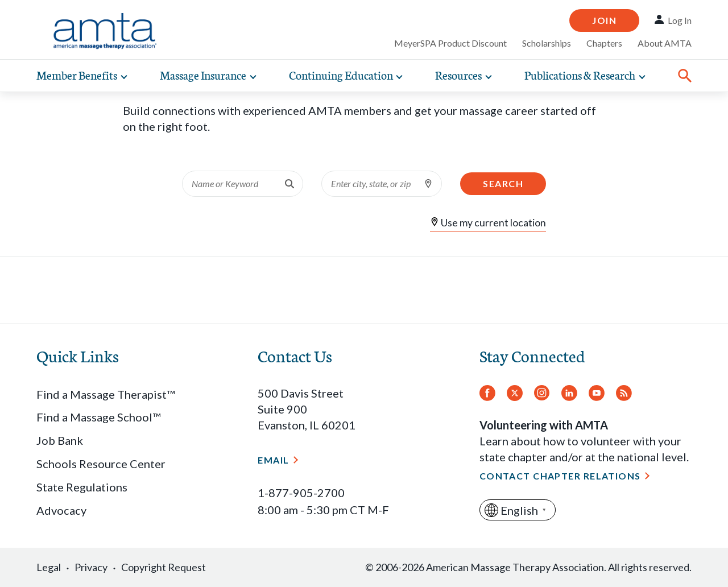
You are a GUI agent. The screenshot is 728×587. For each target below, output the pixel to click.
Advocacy (61, 510)
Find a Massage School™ (98, 417)
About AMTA (665, 43)
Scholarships (547, 43)
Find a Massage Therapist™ (106, 394)
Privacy (91, 567)
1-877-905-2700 (301, 493)
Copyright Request (164, 567)
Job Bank (60, 440)
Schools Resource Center (101, 464)
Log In (680, 20)
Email (273, 460)
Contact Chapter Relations (560, 476)
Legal (49, 567)
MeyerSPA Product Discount (450, 43)
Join (604, 20)
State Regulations (82, 487)
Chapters (604, 43)
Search (503, 183)
